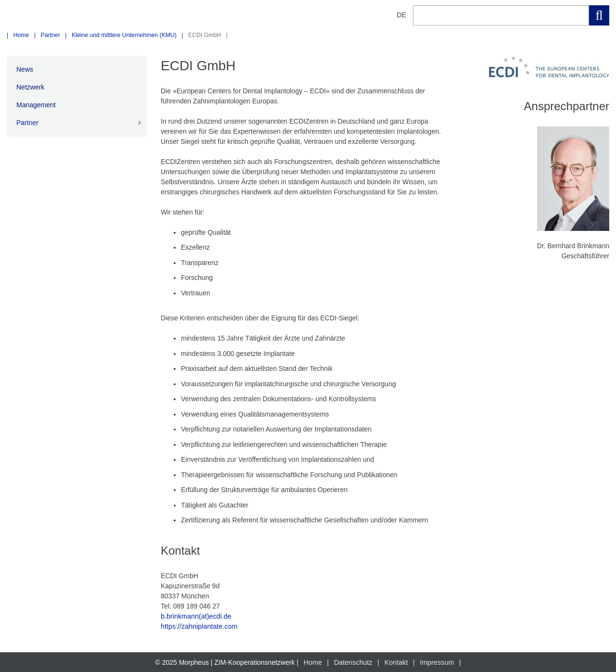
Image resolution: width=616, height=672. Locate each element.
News (25, 69)
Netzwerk (30, 87)
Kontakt (396, 662)
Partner (51, 35)
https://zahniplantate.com (198, 626)
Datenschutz (354, 662)
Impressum (436, 662)
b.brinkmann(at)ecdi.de (195, 616)
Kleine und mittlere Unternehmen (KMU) (124, 35)
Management (36, 105)
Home (21, 35)
